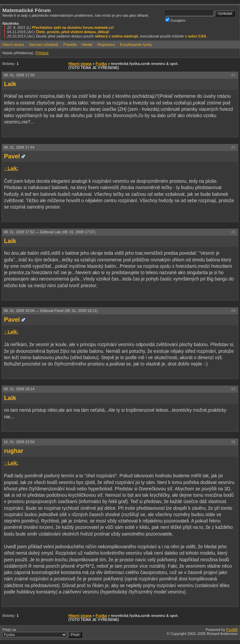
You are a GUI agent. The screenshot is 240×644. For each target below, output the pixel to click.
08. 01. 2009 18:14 (19, 389)
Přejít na (42, 633)
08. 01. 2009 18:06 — (51, 311)
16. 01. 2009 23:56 (19, 442)
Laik (10, 84)
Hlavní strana (13, 45)
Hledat (87, 45)
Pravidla (70, 45)
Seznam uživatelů (44, 45)
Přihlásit (42, 53)
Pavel (12, 156)
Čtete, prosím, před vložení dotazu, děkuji (72, 32)
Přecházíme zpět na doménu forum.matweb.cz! (73, 27)
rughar (14, 451)
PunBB (232, 630)
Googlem (175, 20)
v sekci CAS (196, 36)
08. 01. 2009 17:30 (19, 75)
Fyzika (101, 64)
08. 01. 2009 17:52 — (49, 232)
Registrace (106, 45)
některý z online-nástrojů (116, 36)
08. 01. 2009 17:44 (19, 147)
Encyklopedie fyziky (136, 45)
